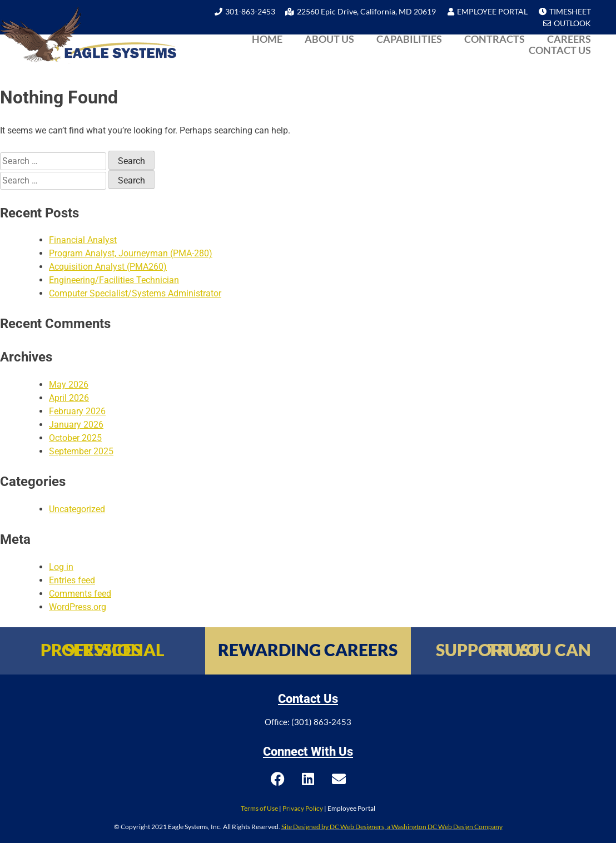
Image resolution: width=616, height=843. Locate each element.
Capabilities (409, 39)
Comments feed (80, 594)
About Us (329, 39)
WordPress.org (78, 607)
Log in (61, 567)
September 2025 (81, 451)
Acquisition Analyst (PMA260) (108, 267)
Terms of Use (259, 808)
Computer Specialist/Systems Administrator (135, 293)
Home (267, 39)
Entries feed (72, 580)
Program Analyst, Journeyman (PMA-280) (131, 253)
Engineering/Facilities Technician (114, 280)
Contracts (495, 39)
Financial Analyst (83, 240)
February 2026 (77, 411)
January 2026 (76, 425)
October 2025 (75, 438)
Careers (569, 39)
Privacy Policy (303, 808)
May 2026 (69, 385)
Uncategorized (77, 509)
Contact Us (560, 50)
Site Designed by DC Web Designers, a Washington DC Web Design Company (392, 827)
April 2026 (69, 398)
